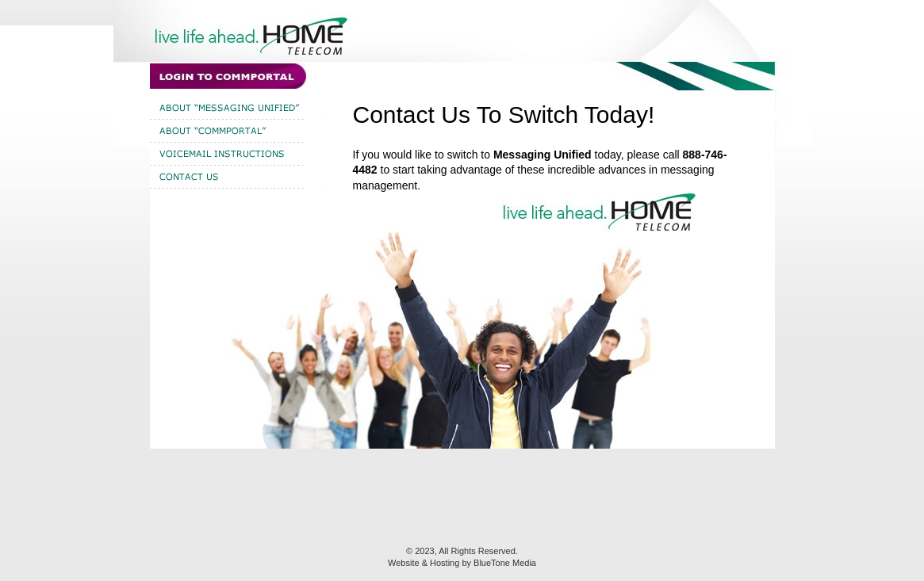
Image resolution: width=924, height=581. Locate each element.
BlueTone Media (505, 563)
